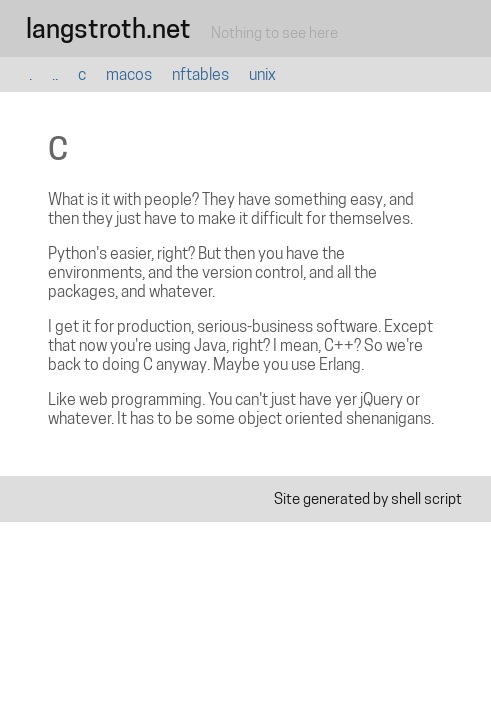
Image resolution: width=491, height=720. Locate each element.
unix (262, 73)
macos (129, 73)
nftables (200, 73)
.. (55, 73)
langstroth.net (108, 28)
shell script (426, 498)
